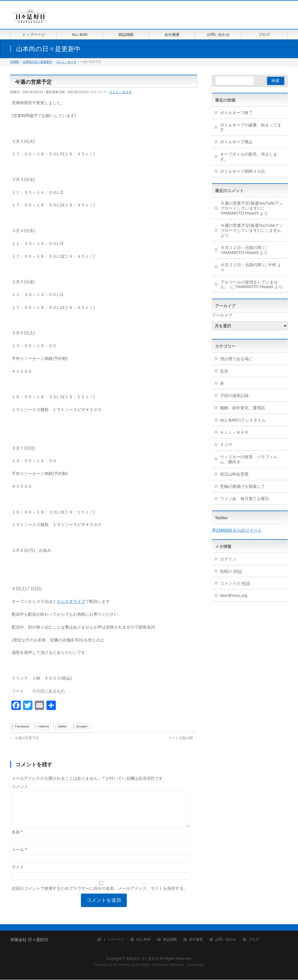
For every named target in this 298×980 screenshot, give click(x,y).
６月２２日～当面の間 (241, 248)
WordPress (122, 965)
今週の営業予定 (25, 738)
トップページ (114, 940)
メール (19, 857)
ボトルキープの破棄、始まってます (251, 127)
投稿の (231, 571)
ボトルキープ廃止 (236, 142)
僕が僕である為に (236, 359)
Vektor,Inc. (177, 965)
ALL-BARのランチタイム (245, 420)
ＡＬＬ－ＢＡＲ (121, 92)
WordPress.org (234, 596)
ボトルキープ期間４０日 (242, 171)
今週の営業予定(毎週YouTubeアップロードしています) (252, 206)
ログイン (228, 559)
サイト (18, 874)
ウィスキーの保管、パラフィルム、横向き (249, 459)
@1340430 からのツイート (237, 530)
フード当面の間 (183, 738)
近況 (224, 371)
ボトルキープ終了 (236, 113)
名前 (17, 839)
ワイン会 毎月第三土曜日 (245, 499)
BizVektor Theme (149, 965)
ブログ (254, 940)
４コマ (226, 445)
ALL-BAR (143, 940)
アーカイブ (222, 315)
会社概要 (196, 940)
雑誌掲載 (170, 940)
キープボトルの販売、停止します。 (249, 157)
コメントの (235, 583)
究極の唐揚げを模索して (242, 486)
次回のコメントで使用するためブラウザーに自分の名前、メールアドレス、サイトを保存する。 (100, 895)
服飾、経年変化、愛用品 (242, 408)
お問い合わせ (226, 940)
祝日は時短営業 (234, 474)
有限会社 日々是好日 (142, 959)
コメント (20, 786)
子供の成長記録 (234, 396)
